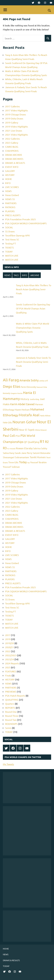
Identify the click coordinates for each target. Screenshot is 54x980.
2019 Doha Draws (14, 118)
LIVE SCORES (12, 187)
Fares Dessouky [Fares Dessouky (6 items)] (28, 387)
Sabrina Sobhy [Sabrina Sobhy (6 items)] (40, 448)
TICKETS (10, 247)
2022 (8, 651)
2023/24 (10, 659)
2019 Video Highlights (17, 126)
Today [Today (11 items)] (23, 462)
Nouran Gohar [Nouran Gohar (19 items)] (24, 422)
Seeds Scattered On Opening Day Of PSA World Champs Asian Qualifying (33, 308)
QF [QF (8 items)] (25, 442)
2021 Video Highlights (17, 135)
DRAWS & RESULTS (15, 163)
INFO (8, 183)
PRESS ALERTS (13, 215)
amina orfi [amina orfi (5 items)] (44, 381)
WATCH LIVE (12, 256)
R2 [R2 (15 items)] (47, 442)
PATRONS (10, 207)
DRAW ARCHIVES (14, 159)
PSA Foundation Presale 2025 (20, 219)
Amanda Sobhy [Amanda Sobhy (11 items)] (29, 380)
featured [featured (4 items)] (40, 387)
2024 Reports (12, 663)
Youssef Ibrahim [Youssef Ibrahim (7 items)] (38, 462)
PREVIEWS (11, 692)
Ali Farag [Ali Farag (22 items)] (11, 380)
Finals (8, 675)
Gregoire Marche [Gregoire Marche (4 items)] (17, 393)
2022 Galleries (13, 139)
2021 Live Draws (14, 130)
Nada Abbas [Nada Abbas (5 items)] (45, 415)
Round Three (12, 716)
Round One (11, 712)
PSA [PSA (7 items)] (18, 436)
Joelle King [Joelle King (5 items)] (34, 399)
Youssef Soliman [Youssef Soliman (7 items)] (11, 467)
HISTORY (10, 175)
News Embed (12, 195)
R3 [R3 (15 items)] (5, 448)
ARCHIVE (35, 275)
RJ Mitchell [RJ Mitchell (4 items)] (11, 449)
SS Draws (10, 231)
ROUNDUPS (11, 724)
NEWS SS (10, 199)
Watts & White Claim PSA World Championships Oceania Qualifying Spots (32, 328)
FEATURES (11, 671)
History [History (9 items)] (25, 399)
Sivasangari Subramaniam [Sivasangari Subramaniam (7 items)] (16, 457)
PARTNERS (11, 203)
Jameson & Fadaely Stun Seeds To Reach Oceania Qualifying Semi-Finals (33, 362)
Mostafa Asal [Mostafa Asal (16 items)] (29, 415)
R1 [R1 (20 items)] (42, 441)
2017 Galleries (13, 106)
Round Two (11, 720)
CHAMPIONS (12, 151)
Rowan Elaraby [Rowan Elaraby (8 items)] (24, 448)
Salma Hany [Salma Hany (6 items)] (9, 453)
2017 (8, 635)
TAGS (16, 275)
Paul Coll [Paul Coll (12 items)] (9, 435)
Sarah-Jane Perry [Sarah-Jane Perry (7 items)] (24, 453)
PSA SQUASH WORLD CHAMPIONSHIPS (26, 223)
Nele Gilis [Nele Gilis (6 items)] (7, 422)
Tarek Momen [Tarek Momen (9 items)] (38, 457)
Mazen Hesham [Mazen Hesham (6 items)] (22, 410)
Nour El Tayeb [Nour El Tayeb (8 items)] (27, 430)
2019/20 (10, 643)
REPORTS (10, 708)
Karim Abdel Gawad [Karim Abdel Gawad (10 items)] (22, 404)
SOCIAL (9, 227)
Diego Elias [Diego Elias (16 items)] (12, 386)
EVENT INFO (12, 167)
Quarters (10, 704)
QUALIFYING (12, 700)
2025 (8, 667)
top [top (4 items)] (29, 462)
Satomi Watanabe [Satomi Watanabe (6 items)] (42, 453)
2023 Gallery (12, 143)
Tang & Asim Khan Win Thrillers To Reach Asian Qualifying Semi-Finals (34, 289)
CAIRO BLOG (12, 147)
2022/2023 (11, 655)
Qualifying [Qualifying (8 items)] (33, 442)
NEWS (8, 191)
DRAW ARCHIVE (14, 155)
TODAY (9, 251)
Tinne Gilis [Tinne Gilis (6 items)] (13, 462)
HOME (8, 179)
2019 (8, 639)
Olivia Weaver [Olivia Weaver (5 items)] (41, 430)
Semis (8, 728)
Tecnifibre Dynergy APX (17, 235)
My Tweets (8, 764)
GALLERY (10, 171)
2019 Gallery (12, 122)
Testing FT (11, 243)
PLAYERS (10, 211)
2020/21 (10, 647)
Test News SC (12, 239)
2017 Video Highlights (17, 110)
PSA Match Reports (15, 696)
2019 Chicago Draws (16, 114)
